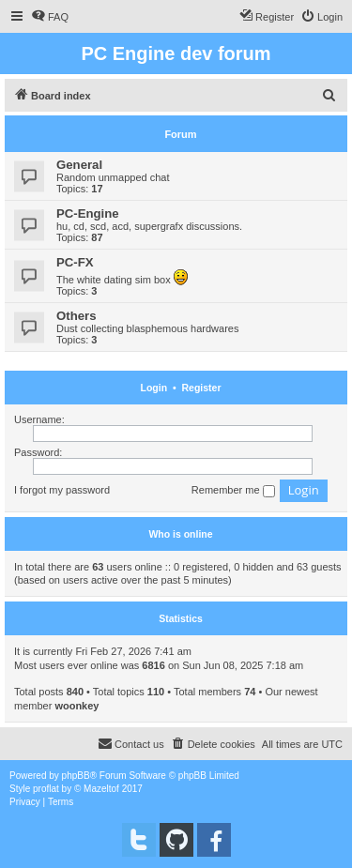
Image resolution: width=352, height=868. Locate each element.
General (79, 165)
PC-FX (75, 262)
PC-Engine (88, 213)
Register (201, 388)
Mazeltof (101, 789)
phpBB (76, 776)
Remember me (233, 491)
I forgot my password (62, 490)
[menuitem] (50, 17)
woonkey (77, 706)
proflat (46, 789)
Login (154, 388)
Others (77, 316)
